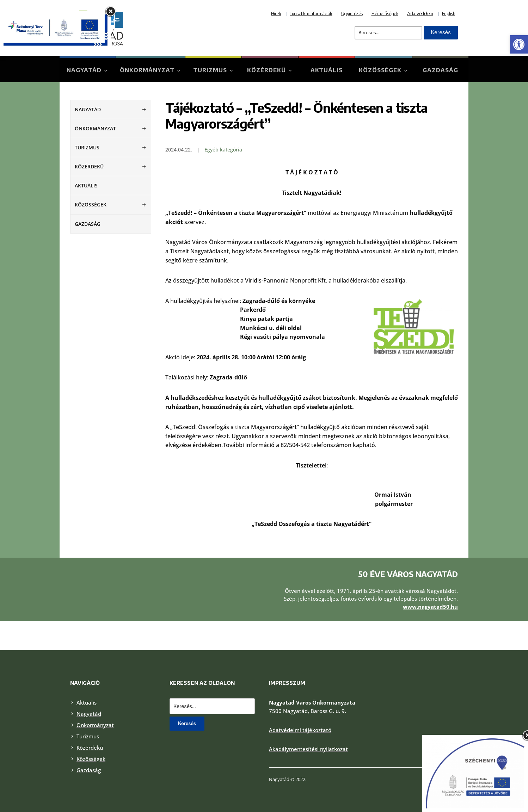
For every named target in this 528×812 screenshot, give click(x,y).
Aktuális (327, 70)
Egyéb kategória (223, 150)
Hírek (276, 13)
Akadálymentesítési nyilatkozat (308, 749)
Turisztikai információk (311, 13)
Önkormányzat (147, 70)
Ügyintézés (352, 13)
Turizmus (210, 70)
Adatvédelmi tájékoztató (300, 730)
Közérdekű (266, 70)
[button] (519, 44)
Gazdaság (440, 70)
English (449, 13)
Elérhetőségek (385, 13)
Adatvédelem (420, 13)
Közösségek (380, 70)
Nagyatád (84, 70)
